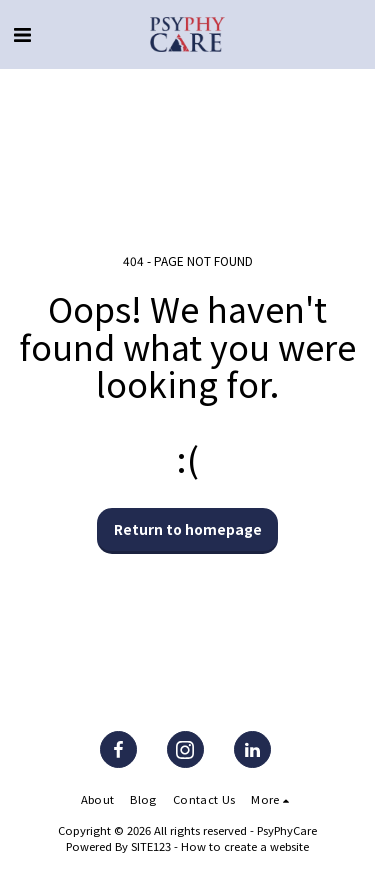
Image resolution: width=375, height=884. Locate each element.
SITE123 (151, 846)
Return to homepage (188, 529)
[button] (22, 33)
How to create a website (245, 846)
